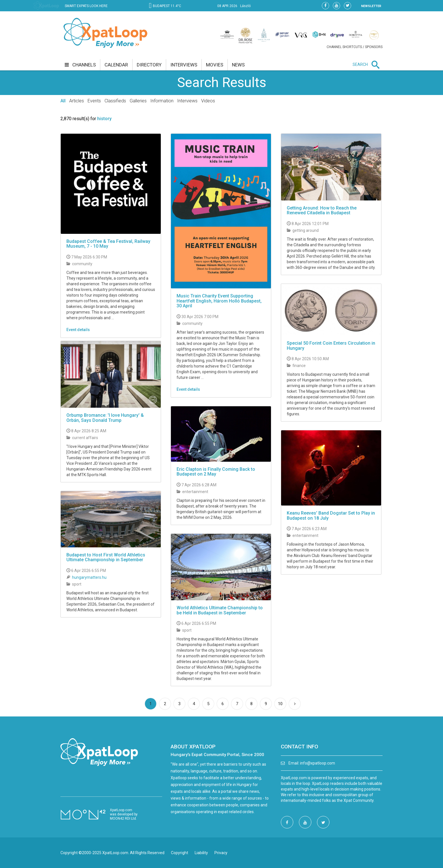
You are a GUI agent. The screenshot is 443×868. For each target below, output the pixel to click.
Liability (201, 853)
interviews (184, 65)
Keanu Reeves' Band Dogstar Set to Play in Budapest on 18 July (331, 516)
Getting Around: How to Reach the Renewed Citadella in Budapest (322, 210)
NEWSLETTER (371, 6)
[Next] (295, 704)
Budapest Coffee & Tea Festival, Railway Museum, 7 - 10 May (108, 244)
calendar (116, 65)
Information (162, 101)
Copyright (180, 853)
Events (94, 101)
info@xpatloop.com (318, 763)
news (238, 65)
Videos (208, 101)
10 (280, 704)
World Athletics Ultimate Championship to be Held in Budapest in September (220, 610)
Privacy (221, 853)
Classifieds (115, 101)
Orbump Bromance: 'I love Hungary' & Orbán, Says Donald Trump (105, 418)
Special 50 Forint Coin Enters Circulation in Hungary (331, 346)
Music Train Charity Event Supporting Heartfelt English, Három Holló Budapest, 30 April (219, 301)
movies (215, 65)
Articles (77, 101)
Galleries (138, 101)
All (63, 101)
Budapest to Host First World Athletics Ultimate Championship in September (106, 557)
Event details (78, 330)
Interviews (187, 101)
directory (149, 65)
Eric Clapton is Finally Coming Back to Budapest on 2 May (216, 472)
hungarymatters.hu (89, 577)
